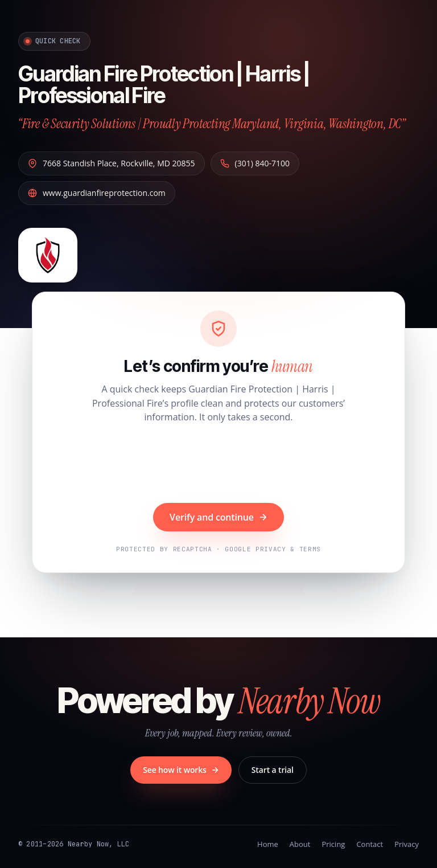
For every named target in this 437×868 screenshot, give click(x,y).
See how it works (181, 770)
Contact (370, 844)
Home (268, 844)
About (300, 844)
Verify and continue (218, 517)
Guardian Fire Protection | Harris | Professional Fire (169, 84)
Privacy (407, 844)
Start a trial (273, 770)
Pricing (333, 844)
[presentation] (218, 465)
